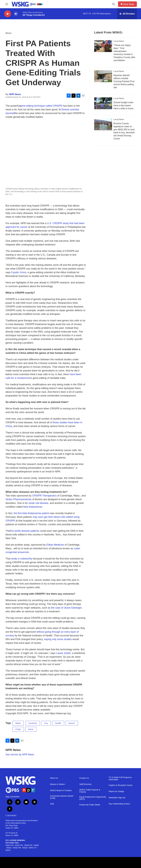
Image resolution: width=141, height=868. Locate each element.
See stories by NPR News (20, 754)
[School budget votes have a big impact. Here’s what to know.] (103, 103)
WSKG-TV (33, 848)
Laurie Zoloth (63, 653)
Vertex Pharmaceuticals (19, 499)
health (58, 723)
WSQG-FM (28, 845)
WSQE (36, 845)
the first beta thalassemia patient (31, 513)
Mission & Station (57, 784)
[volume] (16, 14)
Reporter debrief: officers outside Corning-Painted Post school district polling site (124, 81)
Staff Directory (85, 784)
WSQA (9, 848)
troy (46, 723)
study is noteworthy (22, 559)
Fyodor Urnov (19, 272)
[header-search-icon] (114, 4)
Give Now (129, 4)
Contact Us (84, 778)
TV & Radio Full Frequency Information (120, 779)
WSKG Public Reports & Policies (90, 791)
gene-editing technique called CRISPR (41, 106)
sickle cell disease (38, 503)
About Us (54, 778)
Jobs (52, 804)
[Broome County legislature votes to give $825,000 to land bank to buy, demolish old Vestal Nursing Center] (103, 124)
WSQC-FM (17, 848)
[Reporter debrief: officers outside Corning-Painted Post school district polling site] (103, 76)
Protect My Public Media (90, 805)
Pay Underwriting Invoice (119, 804)
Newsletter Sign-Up (117, 798)
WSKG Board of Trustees (61, 790)
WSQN (25, 848)
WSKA (8, 850)
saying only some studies (58, 639)
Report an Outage (116, 791)
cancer (72, 723)
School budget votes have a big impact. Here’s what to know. (124, 105)
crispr (18, 729)
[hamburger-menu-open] (7, 4)
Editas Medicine (55, 545)
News (9, 33)
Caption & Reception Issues (121, 785)
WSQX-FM (19, 845)
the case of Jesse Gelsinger (66, 608)
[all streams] (127, 14)
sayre (31, 729)
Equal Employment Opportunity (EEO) (93, 798)
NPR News (15, 94)
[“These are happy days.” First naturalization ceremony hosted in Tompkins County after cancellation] (103, 46)
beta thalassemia (33, 507)
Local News (119, 41)
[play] (8, 14)
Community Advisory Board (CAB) (62, 797)
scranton (33, 723)
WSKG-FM (10, 845)
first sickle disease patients (25, 531)
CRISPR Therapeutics (44, 496)
